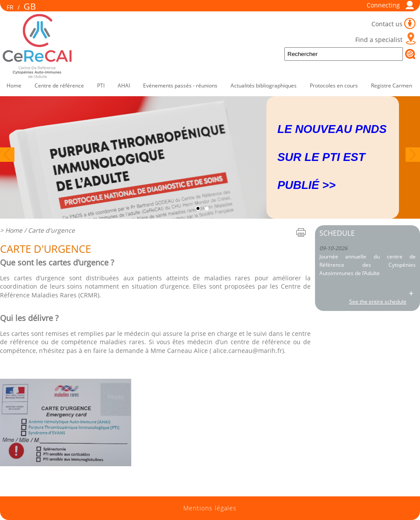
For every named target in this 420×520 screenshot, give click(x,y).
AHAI (124, 86)
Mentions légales (210, 508)
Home (14, 86)
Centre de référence (59, 86)
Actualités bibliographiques (264, 86)
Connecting (383, 5)
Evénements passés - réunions (180, 86)
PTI (101, 86)
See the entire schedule (378, 302)
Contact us (387, 24)
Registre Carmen (392, 86)
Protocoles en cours (334, 86)
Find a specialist (379, 40)
